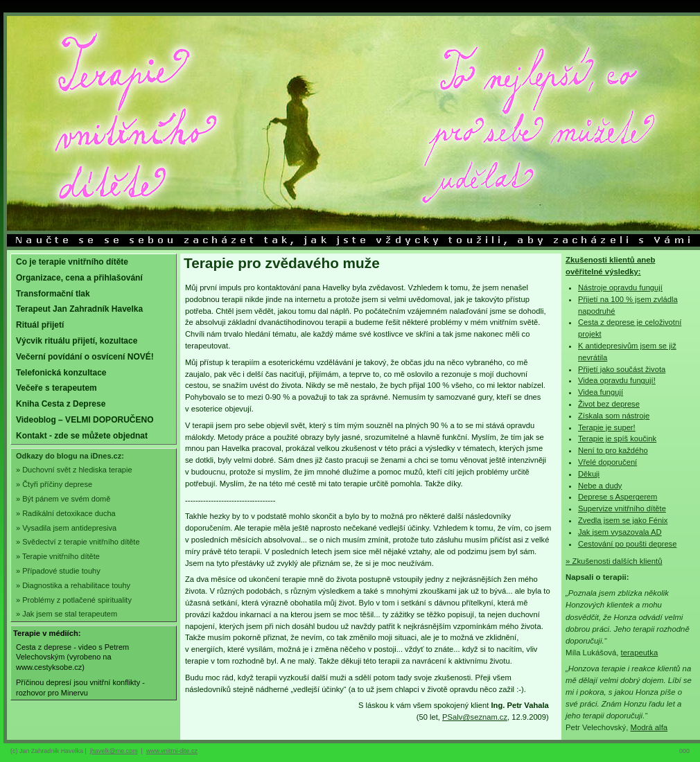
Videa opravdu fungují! (617, 380)
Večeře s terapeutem (56, 388)
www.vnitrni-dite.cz (172, 751)
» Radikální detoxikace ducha (66, 513)
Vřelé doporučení (607, 462)
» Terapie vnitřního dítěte (58, 556)
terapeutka (640, 653)
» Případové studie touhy (58, 571)
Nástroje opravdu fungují (620, 287)
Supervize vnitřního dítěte (622, 508)
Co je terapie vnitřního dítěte (72, 262)
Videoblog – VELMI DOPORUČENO (85, 420)
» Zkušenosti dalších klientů (614, 561)
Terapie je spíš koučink (617, 438)
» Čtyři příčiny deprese (54, 484)
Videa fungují (601, 392)
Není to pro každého (613, 450)
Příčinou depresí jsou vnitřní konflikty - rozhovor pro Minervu (80, 688)
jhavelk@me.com (114, 751)
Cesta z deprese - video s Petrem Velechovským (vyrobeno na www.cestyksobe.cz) (72, 657)
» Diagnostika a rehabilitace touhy (73, 585)
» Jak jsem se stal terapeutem (67, 614)
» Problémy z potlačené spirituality (74, 600)
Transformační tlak (53, 294)
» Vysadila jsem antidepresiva (66, 528)
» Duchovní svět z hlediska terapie (74, 470)
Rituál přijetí (40, 325)
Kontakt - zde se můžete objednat (82, 436)
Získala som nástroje (614, 416)
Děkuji (589, 474)
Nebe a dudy (600, 486)
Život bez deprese (609, 404)
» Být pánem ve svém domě (63, 499)
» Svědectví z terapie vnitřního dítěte (78, 542)
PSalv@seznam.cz (475, 717)
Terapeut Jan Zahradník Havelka (79, 309)
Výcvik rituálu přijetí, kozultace (77, 341)
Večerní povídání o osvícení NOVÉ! (85, 357)
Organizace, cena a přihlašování (79, 278)
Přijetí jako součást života (622, 369)
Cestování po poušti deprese (627, 544)
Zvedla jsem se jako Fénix (623, 520)
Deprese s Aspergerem (618, 497)
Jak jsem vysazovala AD (620, 532)
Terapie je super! (607, 427)
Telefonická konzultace (61, 373)
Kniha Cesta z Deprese (61, 404)
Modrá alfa (649, 727)
